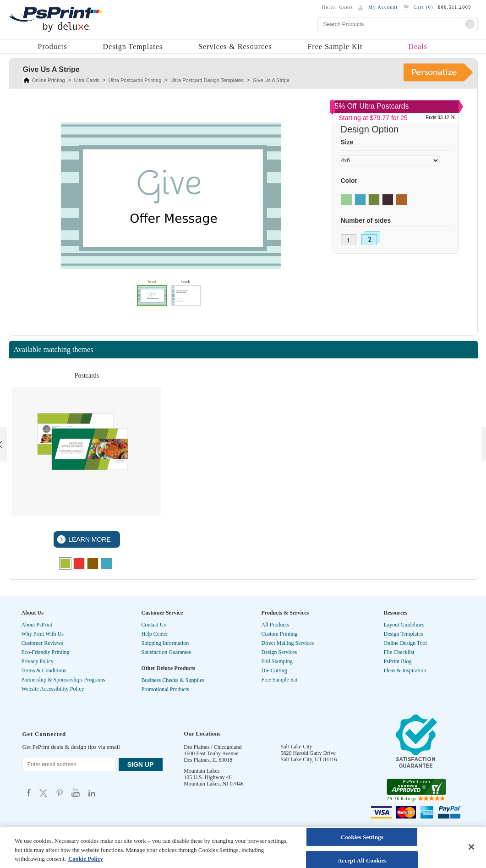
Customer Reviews (42, 643)
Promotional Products (165, 689)
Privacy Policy (38, 661)
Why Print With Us (43, 634)
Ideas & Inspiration (405, 670)
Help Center (155, 634)
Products (53, 47)
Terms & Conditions (44, 670)
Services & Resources (235, 47)
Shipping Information (165, 643)
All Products (275, 625)
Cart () (423, 7)
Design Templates (133, 47)
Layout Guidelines (404, 625)
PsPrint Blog (398, 661)
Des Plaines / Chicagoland (213, 747)
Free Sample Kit (335, 47)
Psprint (29, 793)
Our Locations (202, 733)
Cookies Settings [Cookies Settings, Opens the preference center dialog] (362, 837)
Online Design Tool (405, 643)
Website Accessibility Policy (53, 689)
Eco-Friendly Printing (46, 652)
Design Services (279, 652)
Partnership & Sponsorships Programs (63, 680)
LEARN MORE (88, 539)
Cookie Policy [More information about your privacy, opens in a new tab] (86, 859)
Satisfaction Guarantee (167, 652)
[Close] (471, 847)
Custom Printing (280, 634)
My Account (383, 7)
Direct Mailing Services (288, 643)
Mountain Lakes (202, 771)
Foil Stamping (277, 661)
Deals (418, 47)
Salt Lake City (297, 747)
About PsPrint (37, 625)
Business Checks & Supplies (173, 680)
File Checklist (399, 652)
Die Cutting (274, 670)
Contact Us (154, 625)
